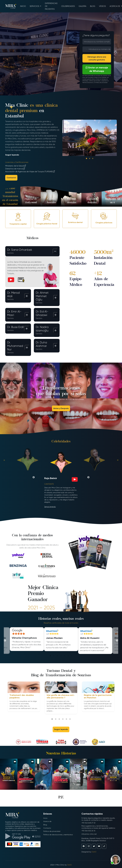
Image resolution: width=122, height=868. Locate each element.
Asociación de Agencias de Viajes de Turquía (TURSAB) (30, 172)
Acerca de (47, 821)
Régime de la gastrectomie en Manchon (98, 696)
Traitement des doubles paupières (22, 696)
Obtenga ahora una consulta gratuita (97, 58)
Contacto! (11, 178)
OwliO (94, 852)
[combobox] (85, 49)
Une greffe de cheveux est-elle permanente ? (61, 696)
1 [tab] (50, 656)
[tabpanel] (61, 639)
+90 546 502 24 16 (88, 831)
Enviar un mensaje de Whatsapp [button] (97, 69)
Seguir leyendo (12, 155)
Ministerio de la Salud (16, 166)
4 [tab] (61, 656)
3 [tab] (57, 656)
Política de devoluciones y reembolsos (58, 835)
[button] (115, 860)
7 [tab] (72, 656)
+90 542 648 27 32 (88, 823)
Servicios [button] (35, 6)
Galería (82, 6)
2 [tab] (54, 656)
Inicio (23, 6)
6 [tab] (68, 656)
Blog (93, 6)
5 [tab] (65, 656)
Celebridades (68, 6)
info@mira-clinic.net (89, 834)
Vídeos (102, 6)
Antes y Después (61, 408)
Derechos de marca (15, 169)
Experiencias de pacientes (51, 6)
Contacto (47, 828)
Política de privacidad (52, 831)
